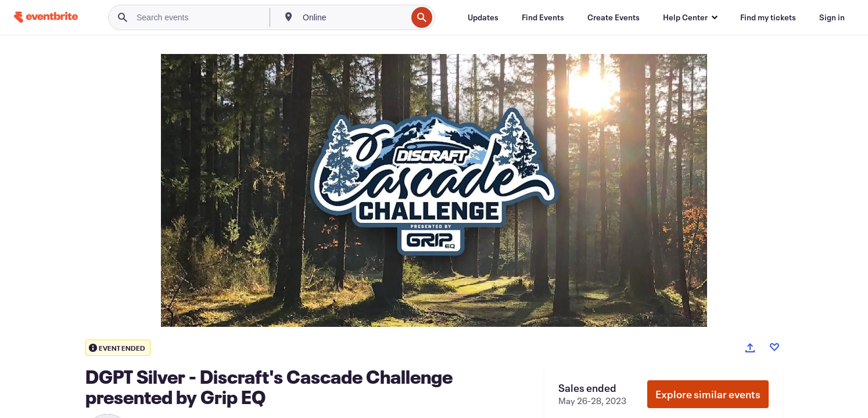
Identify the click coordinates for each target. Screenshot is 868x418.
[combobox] (354, 17)
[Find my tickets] (768, 17)
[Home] (46, 17)
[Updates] (483, 17)
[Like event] (774, 347)
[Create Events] (614, 17)
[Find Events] (543, 17)
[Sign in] (832, 17)
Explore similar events (708, 394)
